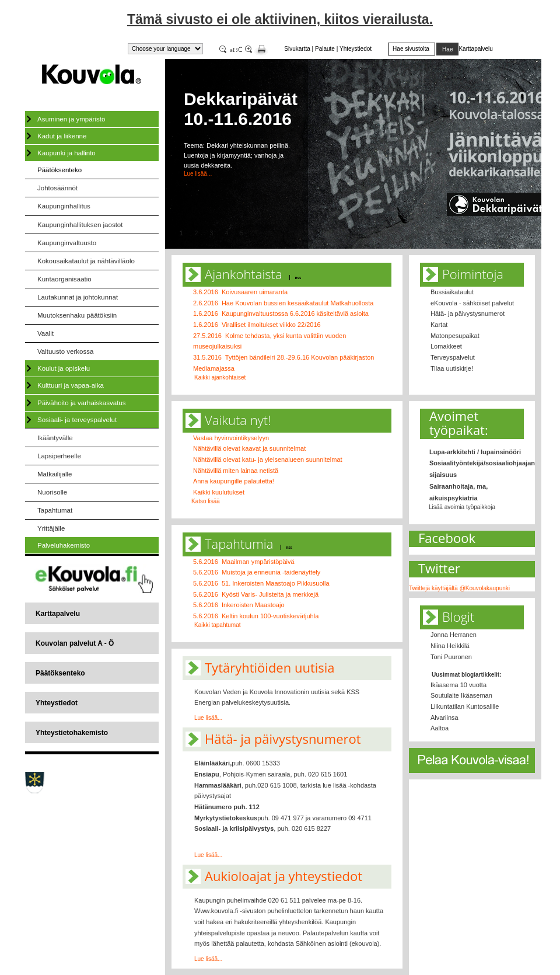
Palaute (325, 49)
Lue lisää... (198, 174)
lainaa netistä (259, 471)
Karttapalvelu (58, 614)
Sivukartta (297, 49)
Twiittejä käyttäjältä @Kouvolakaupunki (459, 588)
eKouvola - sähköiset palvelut (472, 303)
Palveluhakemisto (64, 545)
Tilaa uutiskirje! (452, 368)
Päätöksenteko (60, 170)
